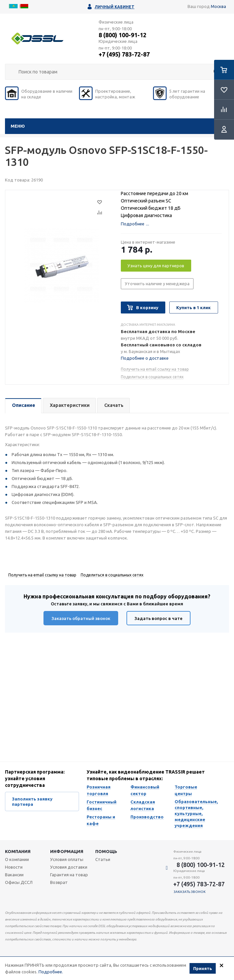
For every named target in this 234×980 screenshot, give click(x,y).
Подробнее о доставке (145, 358)
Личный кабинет (115, 7)
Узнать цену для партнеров (156, 266)
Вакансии (14, 875)
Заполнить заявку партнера (32, 801)
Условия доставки (69, 867)
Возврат (59, 882)
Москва (218, 6)
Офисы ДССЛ (19, 882)
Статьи (103, 859)
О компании (17, 859)
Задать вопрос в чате (158, 618)
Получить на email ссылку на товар (155, 369)
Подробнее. (51, 972)
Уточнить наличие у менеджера (157, 284)
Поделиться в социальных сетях (152, 377)
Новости (14, 867)
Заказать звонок (190, 892)
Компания (18, 851)
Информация (67, 851)
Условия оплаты (67, 859)
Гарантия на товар (69, 875)
